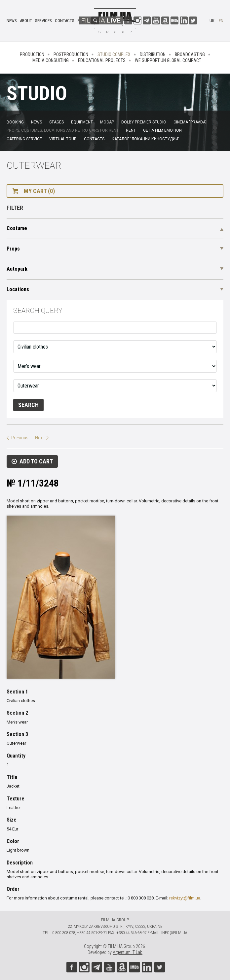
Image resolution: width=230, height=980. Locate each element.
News (12, 21)
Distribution (153, 54)
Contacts (65, 21)
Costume (17, 228)
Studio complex (114, 54)
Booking (15, 122)
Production (32, 54)
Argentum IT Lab (128, 952)
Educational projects (102, 60)
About (26, 21)
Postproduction (71, 54)
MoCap (107, 122)
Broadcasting (190, 54)
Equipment (82, 122)
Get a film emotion (162, 130)
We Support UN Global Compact (168, 60)
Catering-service (24, 139)
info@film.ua (174, 933)
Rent (131, 130)
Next (39, 438)
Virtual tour (63, 139)
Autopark (17, 269)
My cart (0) (39, 191)
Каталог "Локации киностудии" (146, 139)
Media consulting (51, 60)
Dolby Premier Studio (144, 122)
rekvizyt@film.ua (185, 898)
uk (212, 21)
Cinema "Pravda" (190, 122)
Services (43, 21)
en (221, 21)
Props (13, 249)
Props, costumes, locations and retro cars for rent (63, 130)
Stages (57, 122)
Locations (18, 289)
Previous (20, 438)
